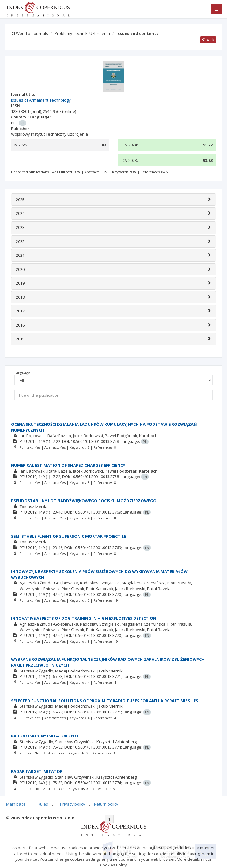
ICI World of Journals (29, 33)
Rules (43, 804)
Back (208, 40)
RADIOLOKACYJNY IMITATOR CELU (45, 736)
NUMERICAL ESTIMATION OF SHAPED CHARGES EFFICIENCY (68, 465)
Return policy (106, 804)
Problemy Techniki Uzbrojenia (82, 33)
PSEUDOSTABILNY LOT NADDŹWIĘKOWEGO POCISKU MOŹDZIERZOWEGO (84, 501)
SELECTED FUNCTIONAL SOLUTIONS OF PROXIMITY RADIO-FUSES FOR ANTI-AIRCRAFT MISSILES (105, 701)
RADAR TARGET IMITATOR (37, 771)
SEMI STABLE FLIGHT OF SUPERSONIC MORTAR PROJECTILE (68, 536)
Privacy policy (73, 804)
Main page (16, 804)
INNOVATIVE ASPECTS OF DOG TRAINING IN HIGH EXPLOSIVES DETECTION (84, 618)
